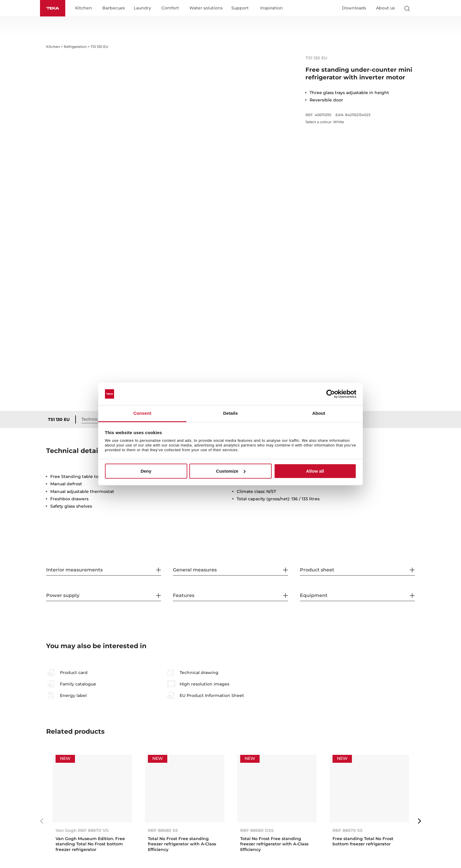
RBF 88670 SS (348, 830)
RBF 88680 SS (163, 830)
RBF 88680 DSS (257, 830)
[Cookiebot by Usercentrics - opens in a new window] (331, 394)
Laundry (142, 8)
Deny (146, 471)
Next (419, 821)
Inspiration (272, 8)
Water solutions (206, 8)
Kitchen (84, 8)
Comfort (170, 8)
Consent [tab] (142, 413)
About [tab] (319, 413)
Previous (42, 821)
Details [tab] (230, 413)
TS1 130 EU (59, 419)
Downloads (354, 8)
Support (240, 8)
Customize (231, 471)
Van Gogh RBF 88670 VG (82, 830)
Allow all (315, 471)
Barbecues (114, 8)
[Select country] (418, 8)
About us (385, 8)
